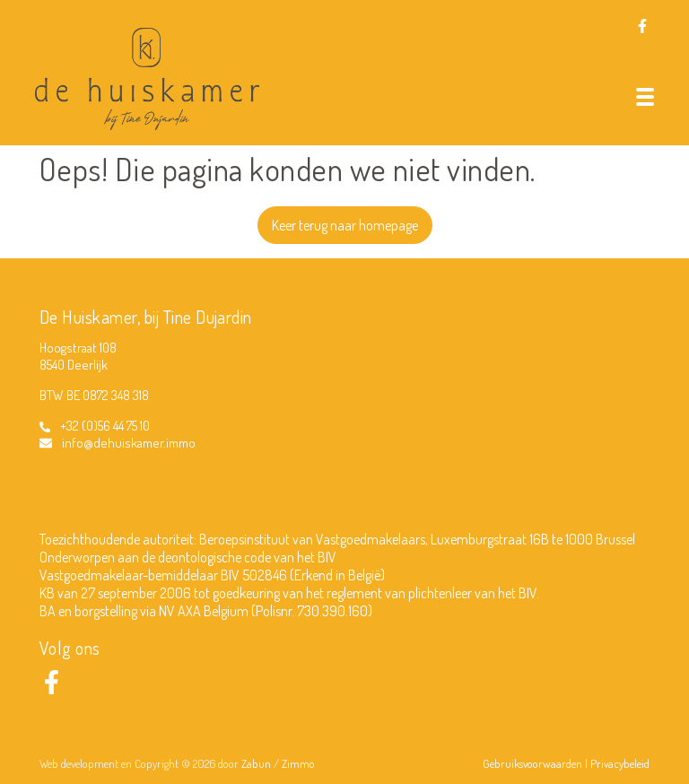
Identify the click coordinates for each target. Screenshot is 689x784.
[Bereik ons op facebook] (52, 689)
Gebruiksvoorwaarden (534, 763)
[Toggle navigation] (645, 97)
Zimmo (298, 763)
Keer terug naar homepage (345, 225)
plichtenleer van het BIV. (474, 593)
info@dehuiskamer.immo (129, 443)
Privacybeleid (620, 763)
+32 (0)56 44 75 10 (105, 426)
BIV (327, 557)
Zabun (256, 763)
